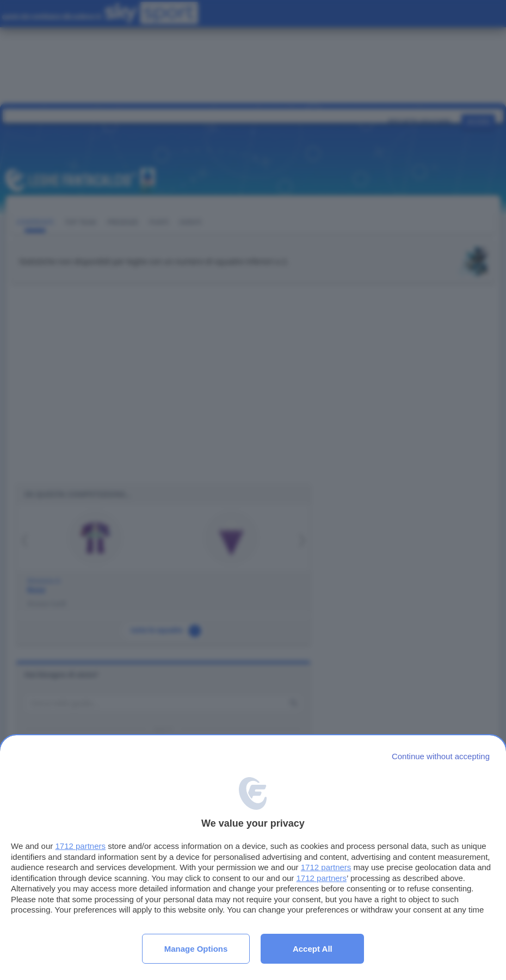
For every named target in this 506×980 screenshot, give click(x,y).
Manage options (196, 949)
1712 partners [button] (80, 846)
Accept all (313, 949)
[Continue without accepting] (441, 756)
